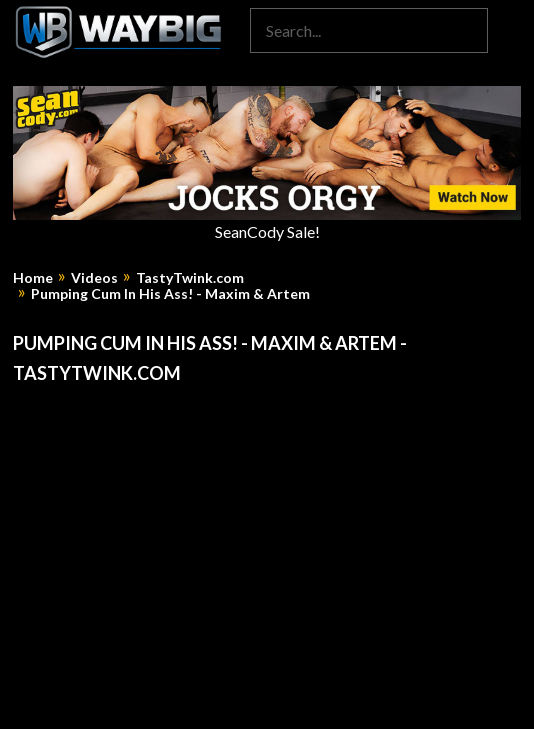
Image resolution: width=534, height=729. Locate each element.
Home (33, 278)
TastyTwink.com (190, 278)
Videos (94, 278)
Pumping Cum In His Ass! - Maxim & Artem (170, 294)
